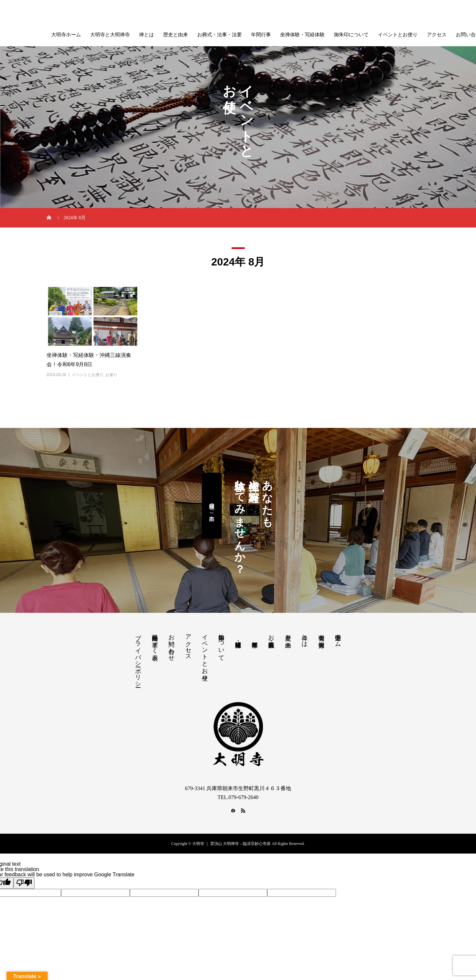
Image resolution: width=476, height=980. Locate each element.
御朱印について (351, 35)
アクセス (437, 35)
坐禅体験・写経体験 (302, 35)
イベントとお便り (398, 35)
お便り (111, 375)
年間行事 (261, 35)
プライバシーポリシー (138, 657)
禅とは (146, 35)
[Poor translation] (24, 883)
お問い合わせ (171, 644)
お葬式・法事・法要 (220, 35)
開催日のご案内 (212, 506)
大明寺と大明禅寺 (110, 35)
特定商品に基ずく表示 (155, 641)
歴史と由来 (176, 35)
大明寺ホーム (66, 35)
